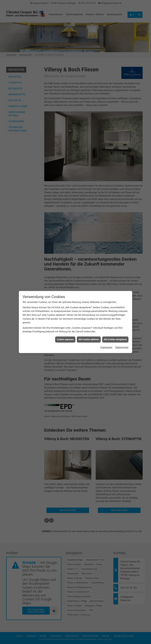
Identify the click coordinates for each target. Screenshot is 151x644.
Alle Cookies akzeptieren (115, 329)
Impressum (106, 337)
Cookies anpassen (65, 329)
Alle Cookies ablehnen (89, 329)
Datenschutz (122, 337)
